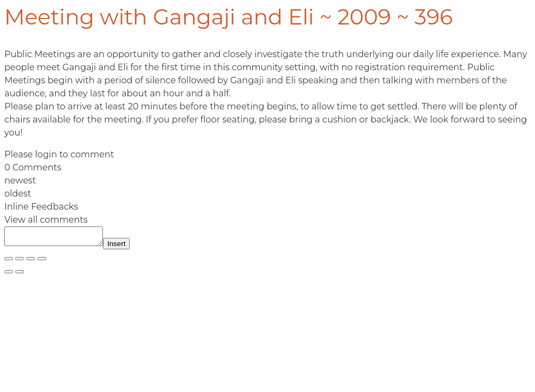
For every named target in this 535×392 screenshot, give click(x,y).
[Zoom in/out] (9, 262)
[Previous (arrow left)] (9, 275)
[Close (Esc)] (42, 262)
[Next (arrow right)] (20, 275)
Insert (127, 247)
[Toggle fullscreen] (20, 262)
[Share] (31, 262)
